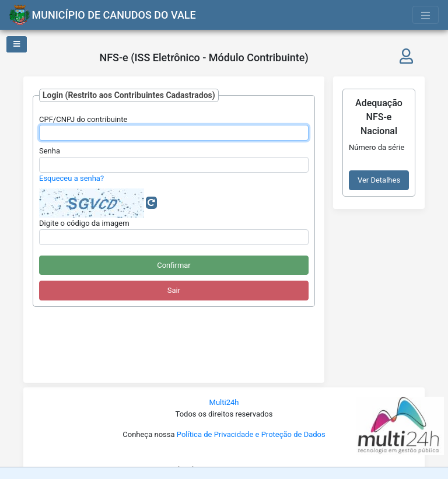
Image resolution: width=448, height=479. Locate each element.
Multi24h (224, 402)
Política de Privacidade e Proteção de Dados (251, 434)
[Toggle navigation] (426, 15)
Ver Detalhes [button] (379, 180)
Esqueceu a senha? (71, 178)
